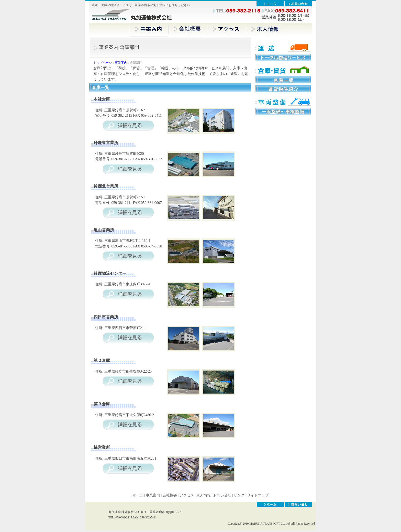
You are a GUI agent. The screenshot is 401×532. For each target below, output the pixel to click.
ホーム (138, 495)
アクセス (187, 495)
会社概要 (170, 495)
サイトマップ (258, 495)
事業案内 (121, 63)
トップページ (103, 63)
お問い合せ (222, 495)
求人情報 (204, 495)
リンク (240, 495)
